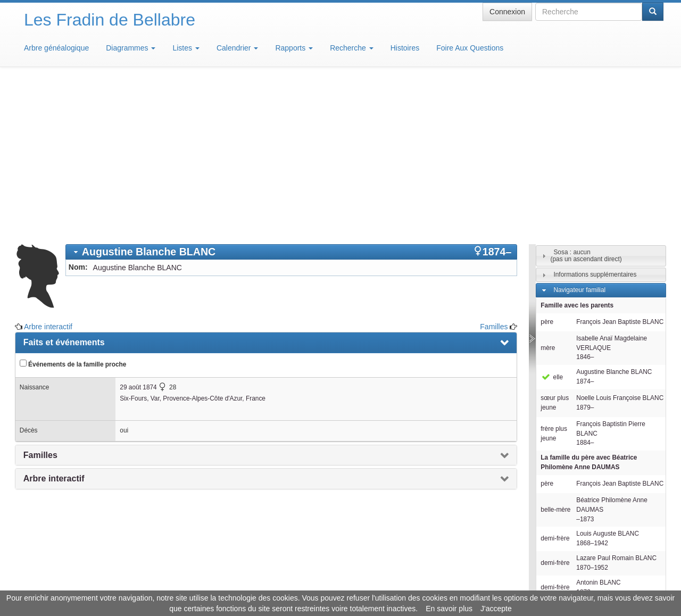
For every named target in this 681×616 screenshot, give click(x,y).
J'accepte (496, 609)
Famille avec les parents (577, 149)
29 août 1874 (138, 231)
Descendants (572, 476)
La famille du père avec (589, 306)
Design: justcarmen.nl (632, 555)
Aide (343, 584)
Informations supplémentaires (595, 118)
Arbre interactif (48, 170)
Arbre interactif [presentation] (54, 322)
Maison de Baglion (388, 584)
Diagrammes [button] (131, 48)
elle (552, 221)
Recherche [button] (352, 48)
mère (548, 192)
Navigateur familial (579, 134)
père (547, 165)
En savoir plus (449, 609)
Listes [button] (186, 48)
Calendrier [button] (237, 48)
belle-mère (555, 353)
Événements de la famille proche (73, 207)
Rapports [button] (294, 48)
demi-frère (555, 382)
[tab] (292, 95)
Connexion (507, 12)
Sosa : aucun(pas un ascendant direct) (586, 99)
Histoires (405, 48)
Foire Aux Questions (470, 48)
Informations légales (296, 584)
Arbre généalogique (56, 48)
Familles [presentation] (40, 299)
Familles (494, 170)
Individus (566, 492)
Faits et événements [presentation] (64, 186)
